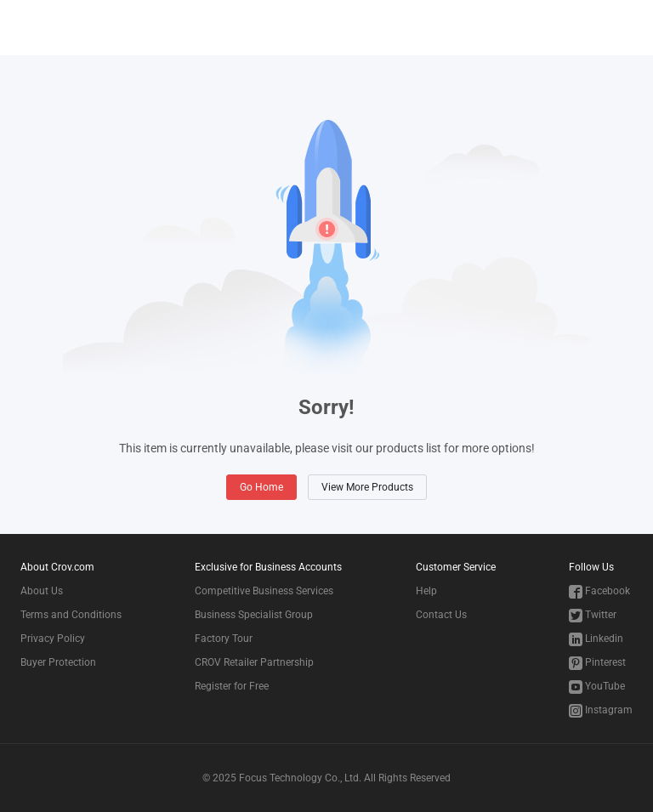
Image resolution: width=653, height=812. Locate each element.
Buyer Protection (58, 662)
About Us (42, 591)
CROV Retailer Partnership (254, 662)
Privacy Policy (53, 639)
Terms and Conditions (71, 615)
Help (426, 591)
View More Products (367, 487)
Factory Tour (224, 639)
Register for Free (232, 686)
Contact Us (441, 615)
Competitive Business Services (264, 591)
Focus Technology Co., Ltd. (300, 778)
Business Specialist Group (254, 615)
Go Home (261, 487)
